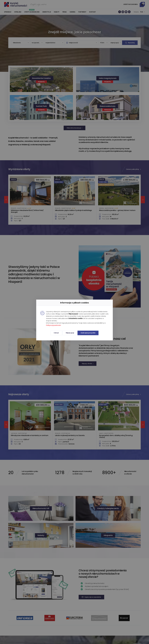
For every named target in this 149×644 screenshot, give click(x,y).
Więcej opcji (70, 333)
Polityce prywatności (53, 325)
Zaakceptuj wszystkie (88, 333)
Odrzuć (56, 333)
